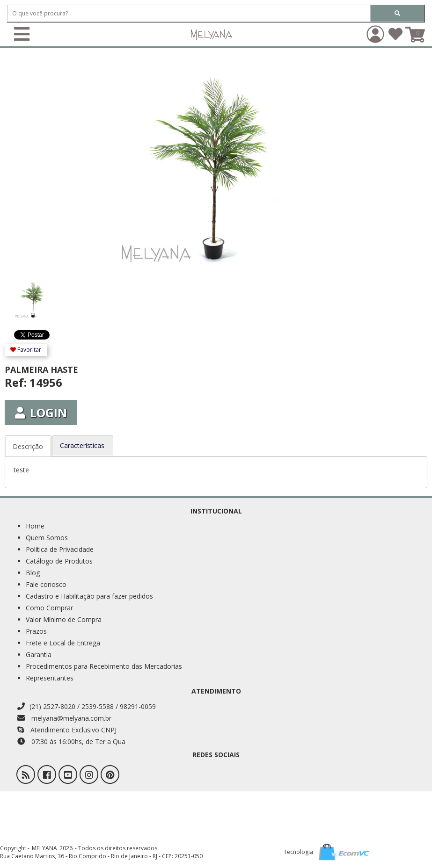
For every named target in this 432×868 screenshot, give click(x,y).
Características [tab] (82, 445)
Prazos (36, 631)
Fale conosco (46, 584)
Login (41, 412)
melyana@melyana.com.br (64, 718)
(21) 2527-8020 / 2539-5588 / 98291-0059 (87, 706)
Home (35, 526)
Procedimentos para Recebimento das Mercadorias (104, 666)
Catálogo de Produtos (59, 561)
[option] (39, 295)
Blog (33, 573)
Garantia (39, 655)
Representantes (50, 678)
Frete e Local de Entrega (63, 643)
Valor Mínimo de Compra (64, 619)
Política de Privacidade (60, 549)
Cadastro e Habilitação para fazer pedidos (89, 596)
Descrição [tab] (28, 446)
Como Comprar (49, 608)
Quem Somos (47, 538)
